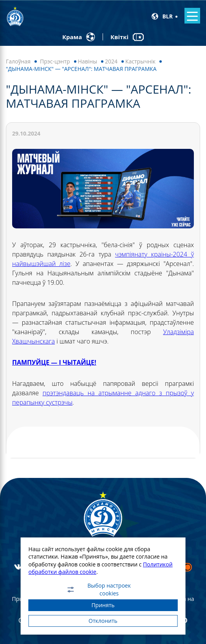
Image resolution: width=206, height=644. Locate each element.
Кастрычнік (140, 61)
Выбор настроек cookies (98, 590)
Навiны (88, 61)
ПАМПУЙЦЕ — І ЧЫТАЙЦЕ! (54, 362)
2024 (111, 61)
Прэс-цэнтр (55, 61)
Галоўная (18, 61)
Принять (103, 605)
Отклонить (103, 621)
